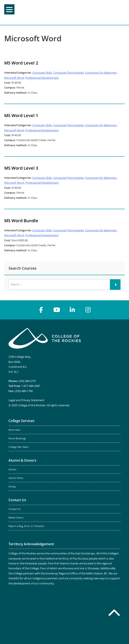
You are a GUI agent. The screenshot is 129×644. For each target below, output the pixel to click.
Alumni (12, 469)
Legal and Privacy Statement (26, 400)
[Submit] (115, 285)
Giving (12, 487)
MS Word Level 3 (21, 168)
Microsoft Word (14, 78)
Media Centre (16, 518)
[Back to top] (114, 614)
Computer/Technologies (68, 73)
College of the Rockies (63, 12)
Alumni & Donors (22, 460)
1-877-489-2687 (31, 386)
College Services (21, 421)
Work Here (14, 430)
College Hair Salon (19, 447)
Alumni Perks (16, 478)
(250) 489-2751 (27, 381)
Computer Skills (42, 73)
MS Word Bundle (21, 221)
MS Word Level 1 (21, 115)
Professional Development (42, 78)
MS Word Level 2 (21, 63)
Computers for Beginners (101, 73)
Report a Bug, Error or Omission (26, 526)
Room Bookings (17, 438)
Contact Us (17, 500)
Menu (9, 10)
